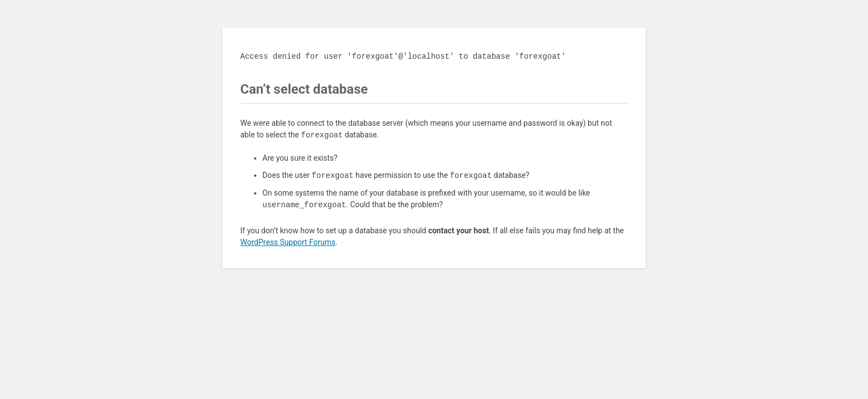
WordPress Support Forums (288, 242)
